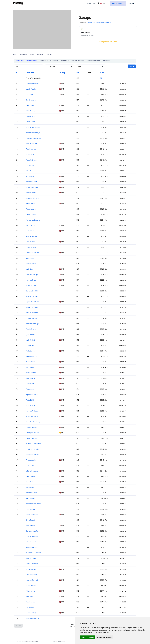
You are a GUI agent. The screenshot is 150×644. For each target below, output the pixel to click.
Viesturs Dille (31, 498)
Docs (95, 3)
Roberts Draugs (32, 160)
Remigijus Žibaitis (32, 433)
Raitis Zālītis (30, 400)
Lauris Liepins (31, 215)
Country (62, 73)
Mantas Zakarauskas (33, 444)
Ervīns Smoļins (31, 285)
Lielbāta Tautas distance (49, 61)
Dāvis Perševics (31, 171)
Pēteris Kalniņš (31, 356)
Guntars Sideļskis (32, 291)
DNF (102, 78)
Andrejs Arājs (31, 405)
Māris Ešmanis (31, 558)
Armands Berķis (32, 493)
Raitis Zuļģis (30, 351)
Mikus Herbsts (31, 373)
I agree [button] (83, 637)
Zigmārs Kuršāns (32, 438)
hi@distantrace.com (59, 641)
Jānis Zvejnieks (31, 476)
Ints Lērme (30, 384)
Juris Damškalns (32, 144)
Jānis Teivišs (30, 231)
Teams (32, 55)
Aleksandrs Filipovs (33, 275)
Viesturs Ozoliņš (32, 575)
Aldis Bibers (30, 596)
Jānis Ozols (30, 105)
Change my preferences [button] (104, 637)
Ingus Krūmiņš (31, 613)
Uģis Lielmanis (31, 542)
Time (102, 73)
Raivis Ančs (30, 389)
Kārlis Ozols (30, 487)
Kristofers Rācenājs (33, 133)
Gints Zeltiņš (30, 520)
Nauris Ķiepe (31, 509)
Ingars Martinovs (32, 318)
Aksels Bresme (31, 329)
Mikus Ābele (30, 591)
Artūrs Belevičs (31, 586)
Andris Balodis (31, 193)
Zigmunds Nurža (32, 395)
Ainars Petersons (32, 547)
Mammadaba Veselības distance (72, 61)
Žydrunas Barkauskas (34, 504)
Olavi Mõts (30, 607)
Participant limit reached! (108, 42)
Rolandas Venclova (33, 455)
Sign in (133, 3)
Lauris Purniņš (31, 89)
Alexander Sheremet (33, 553)
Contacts (49, 55)
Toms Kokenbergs (32, 324)
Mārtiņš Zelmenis (32, 580)
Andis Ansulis (31, 460)
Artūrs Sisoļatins (32, 515)
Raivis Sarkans (31, 209)
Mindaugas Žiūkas (33, 307)
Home (15, 55)
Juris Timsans (31, 525)
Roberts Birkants (32, 482)
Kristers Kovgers (32, 187)
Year (77, 73)
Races (89, 3)
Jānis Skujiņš (30, 340)
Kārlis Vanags (31, 111)
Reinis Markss (31, 149)
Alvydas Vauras (31, 236)
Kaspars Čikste (31, 280)
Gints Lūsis (30, 165)
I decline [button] (91, 637)
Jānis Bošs (30, 269)
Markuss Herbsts (32, 296)
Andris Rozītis (31, 264)
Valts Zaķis (30, 258)
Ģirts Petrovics (31, 335)
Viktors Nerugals (32, 471)
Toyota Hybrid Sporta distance (26, 61)
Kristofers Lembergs (33, 422)
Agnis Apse (30, 176)
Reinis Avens (31, 602)
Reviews (40, 55)
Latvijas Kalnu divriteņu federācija (99, 22)
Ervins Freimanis (32, 564)
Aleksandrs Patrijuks (33, 138)
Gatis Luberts (31, 569)
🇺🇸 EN (101, 3)
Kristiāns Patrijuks (32, 449)
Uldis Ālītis (30, 94)
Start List (24, 55)
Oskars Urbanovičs (33, 198)
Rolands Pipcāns (32, 416)
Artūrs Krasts (31, 154)
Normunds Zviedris (33, 220)
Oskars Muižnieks (32, 84)
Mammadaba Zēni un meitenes (98, 61)
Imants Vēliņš (31, 345)
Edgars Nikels (31, 247)
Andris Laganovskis (33, 127)
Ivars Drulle (30, 465)
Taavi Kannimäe (32, 100)
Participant (30, 73)
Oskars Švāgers (32, 427)
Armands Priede (32, 182)
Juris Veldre (30, 367)
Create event (118, 3)
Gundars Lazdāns (32, 531)
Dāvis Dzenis (31, 116)
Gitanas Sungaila (32, 536)
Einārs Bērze (30, 204)
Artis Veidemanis (32, 313)
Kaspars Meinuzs (32, 411)
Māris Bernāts (31, 378)
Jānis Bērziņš (31, 242)
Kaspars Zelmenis (32, 618)
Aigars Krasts (31, 362)
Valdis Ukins (30, 225)
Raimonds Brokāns (33, 253)
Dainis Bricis (30, 122)
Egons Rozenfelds (32, 302)
